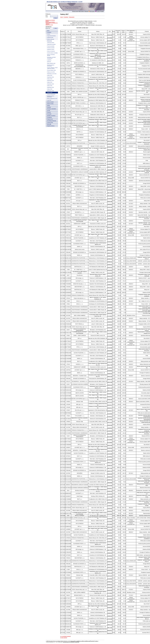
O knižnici (66, 17)
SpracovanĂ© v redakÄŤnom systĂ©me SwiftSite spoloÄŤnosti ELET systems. (84, 641)
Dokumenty (72, 17)
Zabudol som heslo (49, 25)
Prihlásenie (48, 14)
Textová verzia (75, 11)
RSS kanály (92, 11)
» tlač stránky (64, 638)
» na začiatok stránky (65, 636)
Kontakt (102, 11)
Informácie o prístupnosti (75, 642)
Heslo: (47, 17)
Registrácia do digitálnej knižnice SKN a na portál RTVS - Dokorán (52, 23)
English (97, 11)
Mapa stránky (81, 11)
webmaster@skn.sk (66, 642)
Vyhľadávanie (49, 27)
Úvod (62, 17)
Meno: (47, 16)
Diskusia (86, 11)
